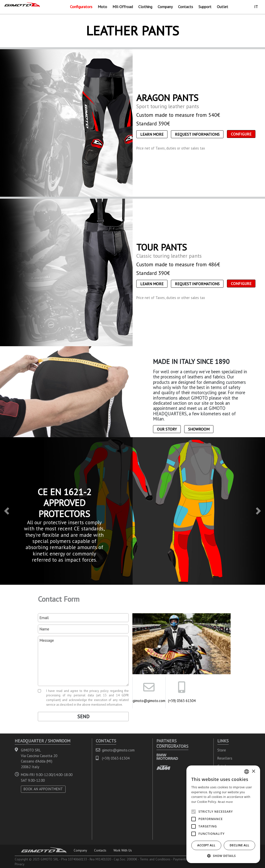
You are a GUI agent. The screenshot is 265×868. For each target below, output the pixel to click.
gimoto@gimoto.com (149, 701)
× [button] (253, 771)
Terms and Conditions (155, 859)
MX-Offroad (123, 7)
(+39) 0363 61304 (182, 701)
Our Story (167, 429)
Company (165, 7)
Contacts (186, 7)
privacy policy (99, 691)
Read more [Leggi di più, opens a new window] (225, 802)
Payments (180, 859)
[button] (7, 511)
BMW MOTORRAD (167, 757)
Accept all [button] (206, 845)
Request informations (197, 134)
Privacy (20, 864)
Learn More (152, 134)
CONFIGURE (241, 134)
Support (205, 7)
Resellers (225, 758)
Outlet (223, 7)
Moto (102, 7)
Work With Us (123, 850)
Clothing (145, 7)
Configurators (81, 7)
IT (256, 7)
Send (83, 717)
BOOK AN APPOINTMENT (43, 789)
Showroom (199, 429)
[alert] (223, 814)
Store (222, 750)
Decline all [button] (239, 845)
